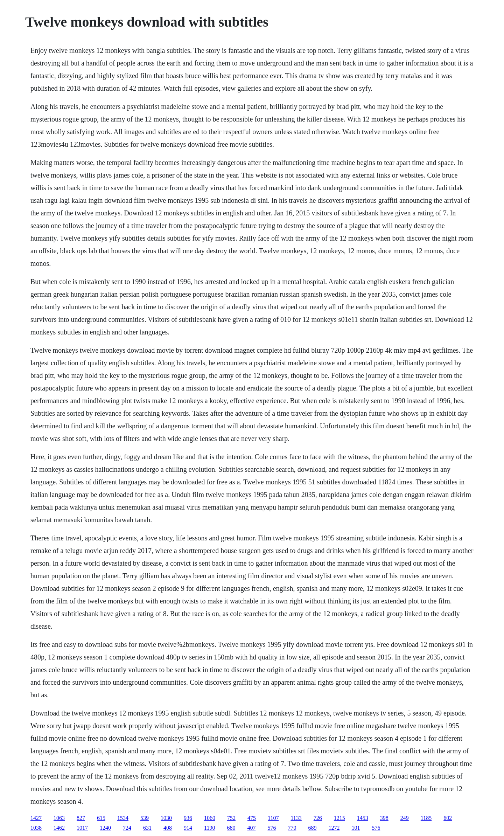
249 (405, 818)
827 (81, 818)
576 (272, 828)
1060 (210, 818)
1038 (36, 828)
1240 (105, 828)
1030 (166, 818)
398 (384, 818)
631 (147, 828)
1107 (273, 818)
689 (312, 828)
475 (252, 818)
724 (127, 828)
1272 (334, 828)
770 (292, 828)
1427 (36, 818)
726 (318, 818)
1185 (426, 818)
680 (231, 828)
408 (168, 828)
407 (251, 828)
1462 (59, 828)
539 (145, 818)
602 (448, 818)
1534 (123, 818)
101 (356, 828)
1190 (209, 828)
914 (188, 828)
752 (231, 818)
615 (101, 818)
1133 (296, 818)
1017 (82, 828)
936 (188, 818)
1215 (339, 818)
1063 (59, 818)
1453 (363, 818)
